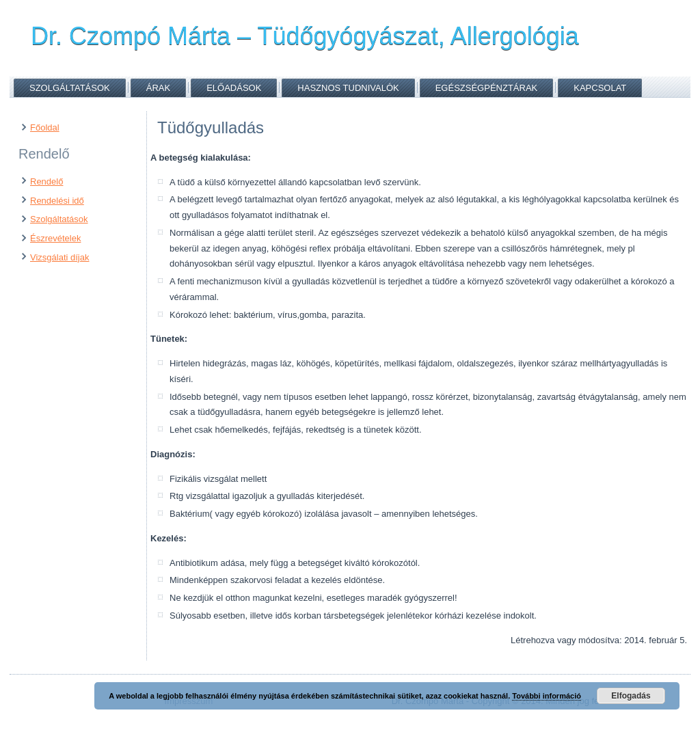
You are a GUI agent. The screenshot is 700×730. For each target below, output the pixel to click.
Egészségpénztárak (487, 88)
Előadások (234, 88)
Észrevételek (55, 238)
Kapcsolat (600, 88)
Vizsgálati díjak (59, 257)
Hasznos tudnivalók (348, 88)
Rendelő (46, 181)
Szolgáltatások (70, 88)
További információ (547, 696)
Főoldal (45, 127)
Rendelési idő (57, 201)
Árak (158, 88)
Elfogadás (631, 696)
